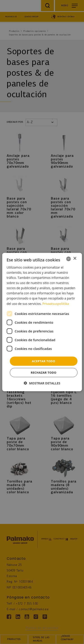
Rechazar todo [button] (44, 373)
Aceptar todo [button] (44, 361)
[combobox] (69, 259)
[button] (42, 383)
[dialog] (42, 322)
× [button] (75, 259)
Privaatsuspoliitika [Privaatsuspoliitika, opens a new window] (56, 303)
